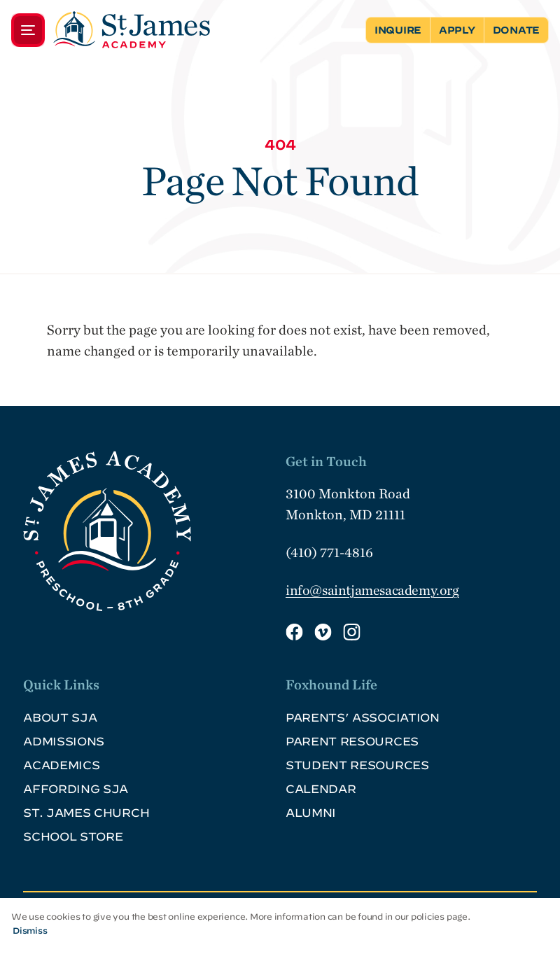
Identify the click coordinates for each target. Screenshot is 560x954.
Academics (61, 765)
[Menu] (111, 30)
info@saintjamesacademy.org (372, 590)
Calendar (321, 789)
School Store (73, 836)
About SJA (60, 717)
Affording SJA (76, 789)
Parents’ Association (363, 717)
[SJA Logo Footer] (149, 531)
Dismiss (30, 930)
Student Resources (357, 765)
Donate (516, 30)
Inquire (398, 30)
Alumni (311, 813)
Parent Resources (352, 741)
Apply (457, 30)
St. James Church (86, 813)
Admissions (64, 741)
